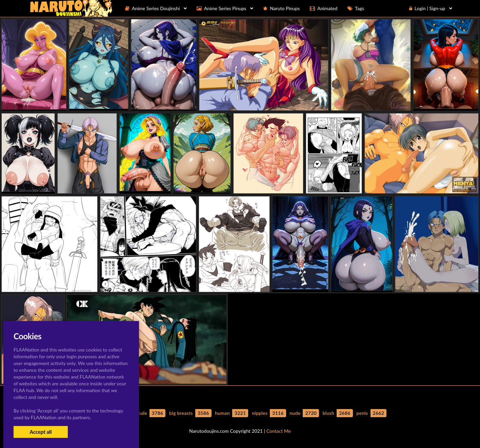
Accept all (41, 432)
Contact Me (279, 431)
